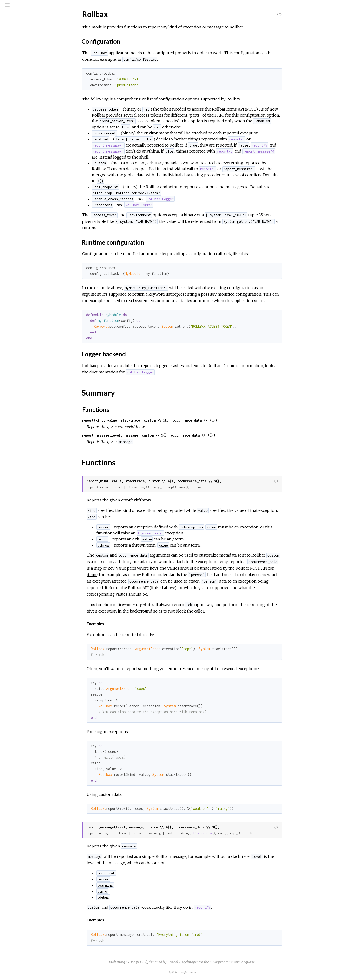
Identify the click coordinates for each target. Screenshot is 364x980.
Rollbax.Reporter (26, 97)
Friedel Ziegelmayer (219, 962)
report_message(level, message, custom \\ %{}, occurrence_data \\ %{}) (185, 435)
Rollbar (272, 27)
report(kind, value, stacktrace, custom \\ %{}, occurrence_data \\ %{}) (186, 420)
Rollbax (18, 57)
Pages (17, 37)
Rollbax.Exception (26, 84)
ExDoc (167, 962)
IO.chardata (238, 833)
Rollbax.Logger (24, 90)
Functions (26, 76)
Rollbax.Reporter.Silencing (33, 103)
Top (21, 65)
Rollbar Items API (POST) (271, 109)
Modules (20, 43)
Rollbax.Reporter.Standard (33, 110)
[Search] (33, 25)
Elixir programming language (268, 962)
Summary (25, 71)
